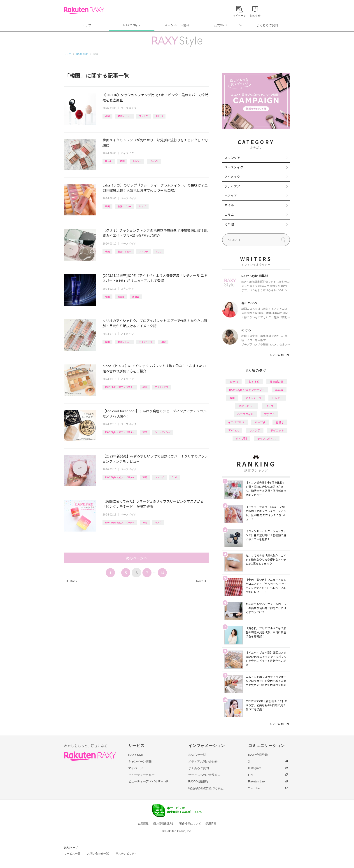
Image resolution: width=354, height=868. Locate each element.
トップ (87, 25)
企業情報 (143, 824)
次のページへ (136, 558)
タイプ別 (241, 438)
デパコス (233, 430)
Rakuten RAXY (84, 10)
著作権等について (190, 824)
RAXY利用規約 (198, 781)
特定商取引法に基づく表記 (206, 788)
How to (109, 161)
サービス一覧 (72, 854)
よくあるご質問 (267, 25)
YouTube (254, 788)
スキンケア (127, 288)
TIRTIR (159, 116)
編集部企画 (277, 381)
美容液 (121, 297)
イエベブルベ (236, 422)
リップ (142, 206)
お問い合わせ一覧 (98, 854)
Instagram (255, 768)
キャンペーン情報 (177, 25)
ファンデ (144, 116)
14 (162, 573)
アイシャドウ (146, 342)
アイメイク (127, 153)
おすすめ (254, 381)
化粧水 (280, 422)
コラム (229, 215)
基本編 (279, 390)
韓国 (107, 116)
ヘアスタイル (245, 414)
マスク (158, 522)
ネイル (229, 205)
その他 (229, 224)
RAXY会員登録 (258, 755)
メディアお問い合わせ (203, 762)
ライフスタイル (267, 438)
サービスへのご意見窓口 (204, 775)
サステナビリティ (126, 854)
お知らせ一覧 (197, 755)
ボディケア (232, 186)
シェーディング (163, 432)
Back (72, 581)
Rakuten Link (257, 781)
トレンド (137, 161)
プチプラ (269, 414)
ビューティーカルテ (141, 775)
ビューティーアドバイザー (146, 781)
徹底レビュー (124, 116)
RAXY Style (132, 25)
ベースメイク (129, 108)
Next (201, 581)
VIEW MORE (280, 355)
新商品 (136, 297)
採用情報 (211, 824)
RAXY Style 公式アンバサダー (120, 387)
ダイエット (277, 430)
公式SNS (220, 25)
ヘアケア (231, 196)
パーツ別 (154, 161)
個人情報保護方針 (164, 824)
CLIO (159, 251)
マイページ (136, 768)
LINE (251, 775)
